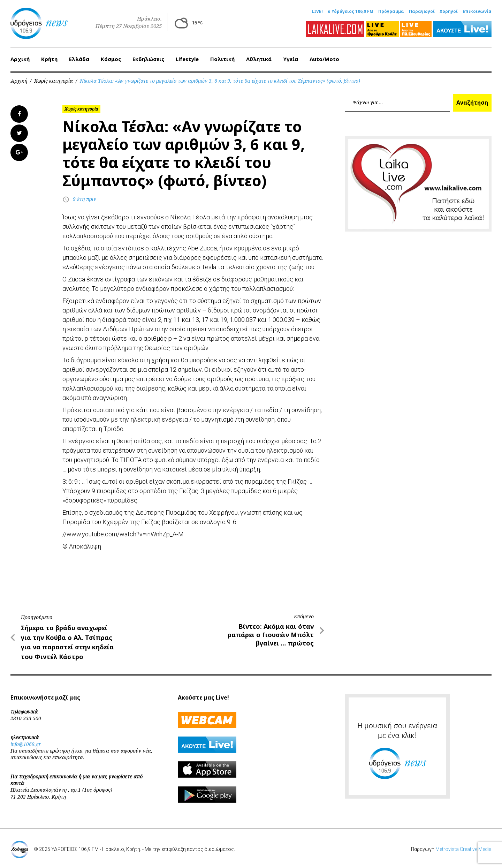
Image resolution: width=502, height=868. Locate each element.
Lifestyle (187, 59)
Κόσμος (111, 59)
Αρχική (20, 59)
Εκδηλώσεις (148, 59)
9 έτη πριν (85, 199)
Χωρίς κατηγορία (54, 81)
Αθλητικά (259, 59)
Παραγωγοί (422, 12)
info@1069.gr (26, 744)
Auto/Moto (324, 59)
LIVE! (317, 12)
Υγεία (291, 59)
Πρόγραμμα (391, 12)
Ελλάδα (79, 59)
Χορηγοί (449, 12)
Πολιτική (222, 59)
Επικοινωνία (477, 12)
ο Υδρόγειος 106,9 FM (351, 12)
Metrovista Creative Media (463, 849)
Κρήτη (49, 59)
